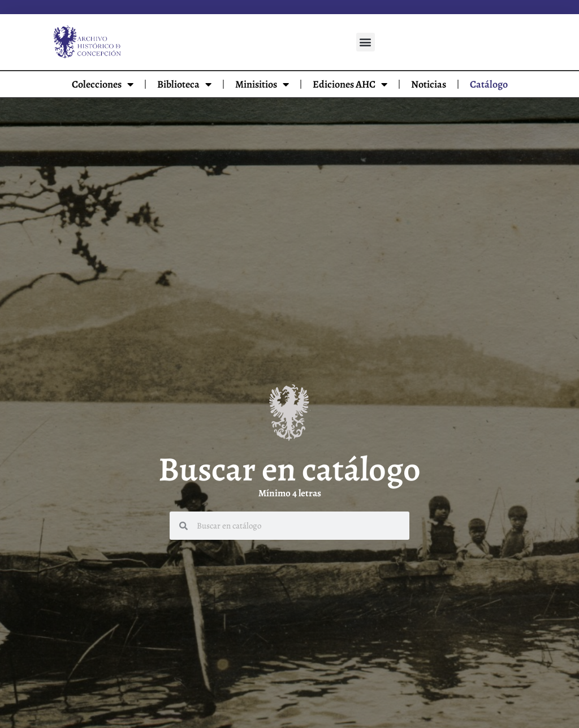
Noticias (429, 84)
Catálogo (489, 84)
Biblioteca (184, 84)
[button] (366, 42)
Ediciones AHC (350, 84)
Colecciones (103, 84)
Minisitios (262, 84)
